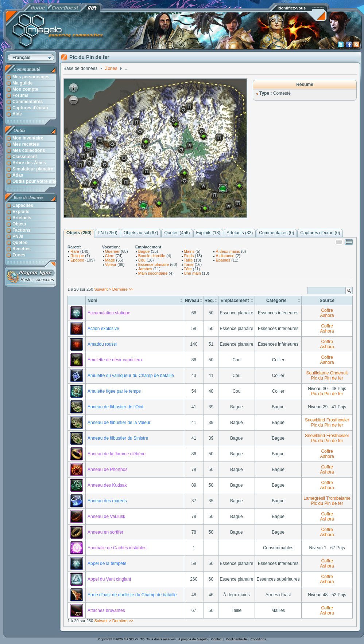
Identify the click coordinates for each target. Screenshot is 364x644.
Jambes (145, 269)
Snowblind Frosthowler (327, 420)
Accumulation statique (109, 313)
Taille (188, 260)
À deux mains (228, 251)
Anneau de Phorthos (107, 470)
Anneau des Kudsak (107, 485)
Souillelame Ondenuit (327, 373)
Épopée (77, 260)
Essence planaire (154, 264)
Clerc (110, 256)
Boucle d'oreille (152, 256)
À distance (225, 256)
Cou (142, 260)
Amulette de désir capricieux (115, 360)
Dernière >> (123, 289)
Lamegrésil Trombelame (327, 498)
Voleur (111, 264)
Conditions (258, 639)
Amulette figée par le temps (114, 391)
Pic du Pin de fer (327, 378)
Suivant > (102, 289)
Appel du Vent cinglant (109, 579)
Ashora (327, 315)
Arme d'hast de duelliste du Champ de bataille (132, 595)
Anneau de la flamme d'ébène (117, 454)
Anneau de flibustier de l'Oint (115, 407)
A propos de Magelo (193, 639)
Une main (192, 273)
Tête (188, 269)
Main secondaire (153, 273)
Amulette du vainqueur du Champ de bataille (131, 376)
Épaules (223, 260)
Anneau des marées (107, 501)
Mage (110, 260)
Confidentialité (237, 639)
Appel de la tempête (107, 563)
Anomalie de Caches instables (117, 548)
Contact (217, 639)
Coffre (327, 310)
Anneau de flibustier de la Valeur (119, 423)
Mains (189, 251)
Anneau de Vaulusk (106, 517)
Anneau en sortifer (105, 532)
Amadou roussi (102, 344)
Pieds (189, 256)
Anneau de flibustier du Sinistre (118, 438)
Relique (77, 256)
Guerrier (112, 251)
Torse (189, 264)
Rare (75, 251)
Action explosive (103, 329)
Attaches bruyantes (106, 610)
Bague (144, 251)
